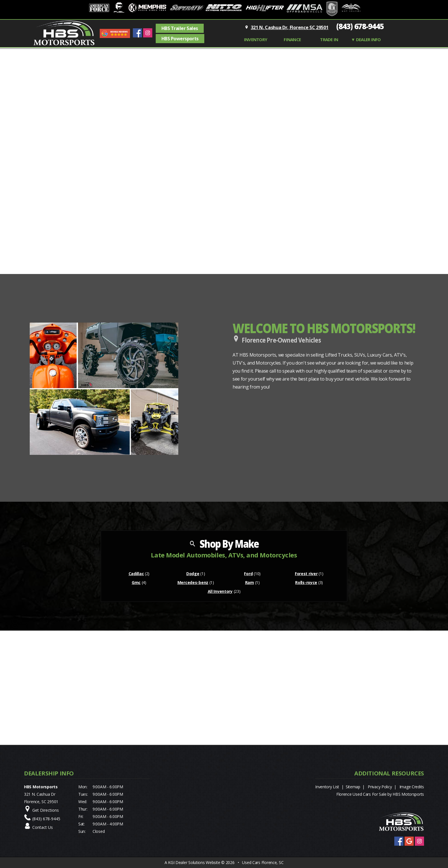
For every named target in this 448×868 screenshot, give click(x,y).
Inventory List (327, 787)
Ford (248, 574)
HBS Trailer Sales (180, 28)
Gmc (136, 582)
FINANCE (292, 39)
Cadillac (136, 574)
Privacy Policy (380, 787)
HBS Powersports (180, 39)
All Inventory (220, 591)
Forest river (306, 574)
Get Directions (46, 810)
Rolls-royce (306, 582)
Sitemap (353, 787)
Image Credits (412, 787)
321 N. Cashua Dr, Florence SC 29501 (290, 27)
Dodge (193, 574)
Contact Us (43, 827)
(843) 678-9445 (360, 26)
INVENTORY (256, 39)
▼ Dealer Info (366, 39)
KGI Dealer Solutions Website (194, 862)
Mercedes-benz (193, 582)
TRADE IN (329, 39)
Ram (250, 582)
